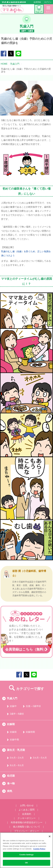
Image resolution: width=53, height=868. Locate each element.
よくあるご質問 (27, 810)
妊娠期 (11, 724)
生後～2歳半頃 (33, 706)
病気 (10, 791)
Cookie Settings (26, 855)
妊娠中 (13, 706)
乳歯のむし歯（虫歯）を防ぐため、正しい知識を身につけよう (26, 253)
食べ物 (11, 783)
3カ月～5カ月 (40, 758)
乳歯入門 (39, 9)
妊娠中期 (14, 740)
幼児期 (11, 776)
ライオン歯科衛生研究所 (14, 2)
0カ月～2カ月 (17, 758)
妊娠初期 (30, 732)
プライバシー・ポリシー (27, 831)
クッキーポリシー (27, 818)
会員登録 (37, 2)
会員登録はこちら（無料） (26, 649)
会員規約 (27, 814)
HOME (4, 64)
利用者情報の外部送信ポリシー (27, 822)
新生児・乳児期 (16, 750)
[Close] (50, 836)
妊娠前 (13, 732)
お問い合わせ (27, 805)
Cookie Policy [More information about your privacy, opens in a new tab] (39, 849)
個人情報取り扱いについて (27, 827)
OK (27, 863)
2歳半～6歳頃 (17, 714)
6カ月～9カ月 (17, 765)
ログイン (48, 2)
